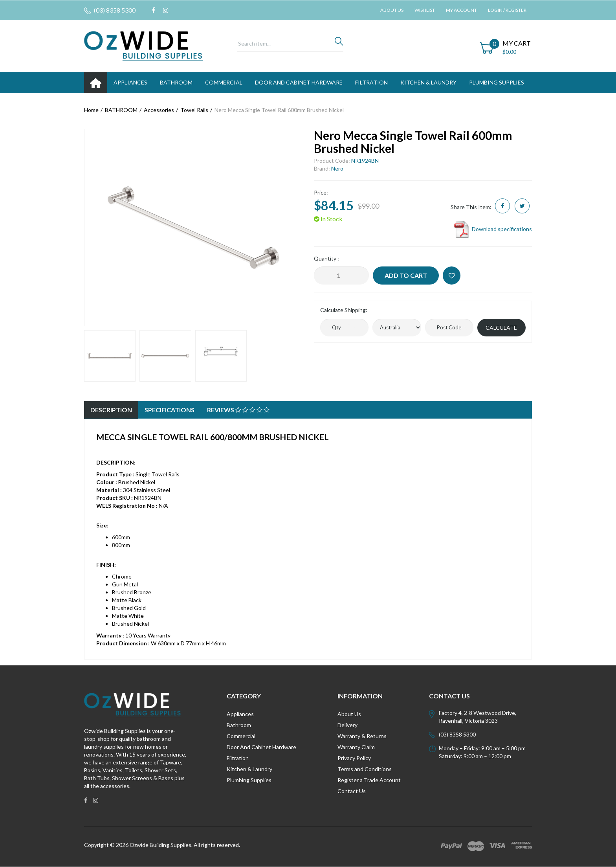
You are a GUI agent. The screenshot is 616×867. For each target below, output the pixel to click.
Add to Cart (406, 275)
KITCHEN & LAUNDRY (428, 82)
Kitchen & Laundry (249, 769)
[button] (452, 276)
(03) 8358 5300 (110, 10)
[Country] (397, 328)
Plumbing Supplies (249, 780)
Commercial (224, 82)
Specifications (170, 410)
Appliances (240, 714)
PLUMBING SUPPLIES (497, 82)
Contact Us (352, 791)
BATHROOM (176, 82)
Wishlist (425, 10)
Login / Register (507, 10)
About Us (392, 10)
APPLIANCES (130, 82)
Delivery (347, 725)
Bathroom (239, 725)
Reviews (238, 410)
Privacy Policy (354, 758)
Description (111, 410)
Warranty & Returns (362, 736)
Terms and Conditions (365, 769)
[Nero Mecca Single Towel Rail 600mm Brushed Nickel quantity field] (341, 276)
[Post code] (449, 328)
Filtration (238, 758)
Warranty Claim (356, 747)
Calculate (501, 328)
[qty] (344, 328)
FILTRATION (371, 82)
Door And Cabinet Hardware (261, 747)
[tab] (111, 410)
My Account (461, 10)
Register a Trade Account (369, 780)
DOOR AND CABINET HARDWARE (299, 82)
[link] (153, 10)
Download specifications (492, 229)
